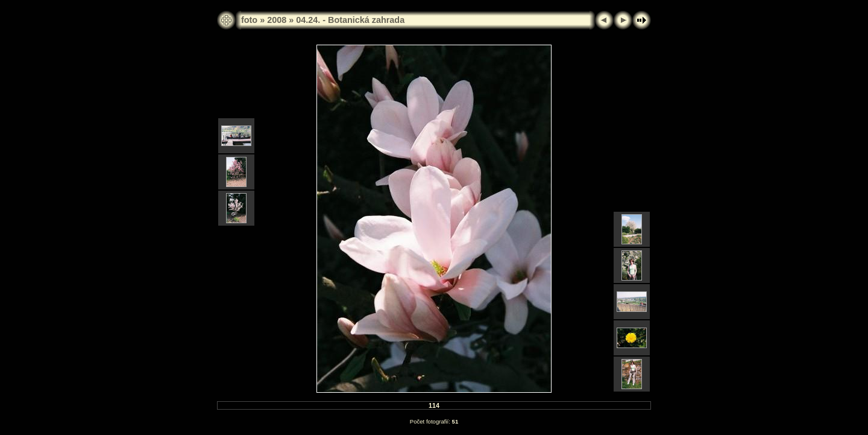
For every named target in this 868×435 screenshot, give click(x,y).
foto (249, 20)
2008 (277, 20)
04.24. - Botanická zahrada (350, 20)
